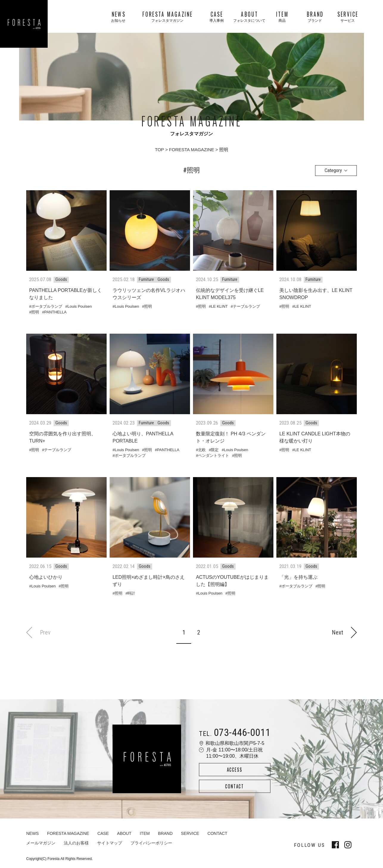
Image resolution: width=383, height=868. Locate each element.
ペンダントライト (214, 455)
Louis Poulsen (80, 306)
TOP (159, 150)
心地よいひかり (46, 577)
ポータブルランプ (47, 306)
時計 (131, 593)
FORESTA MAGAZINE (192, 150)
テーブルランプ (246, 306)
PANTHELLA (55, 312)
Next (344, 632)
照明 (35, 312)
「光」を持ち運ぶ (298, 577)
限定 (215, 450)
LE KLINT (219, 306)
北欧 (202, 450)
